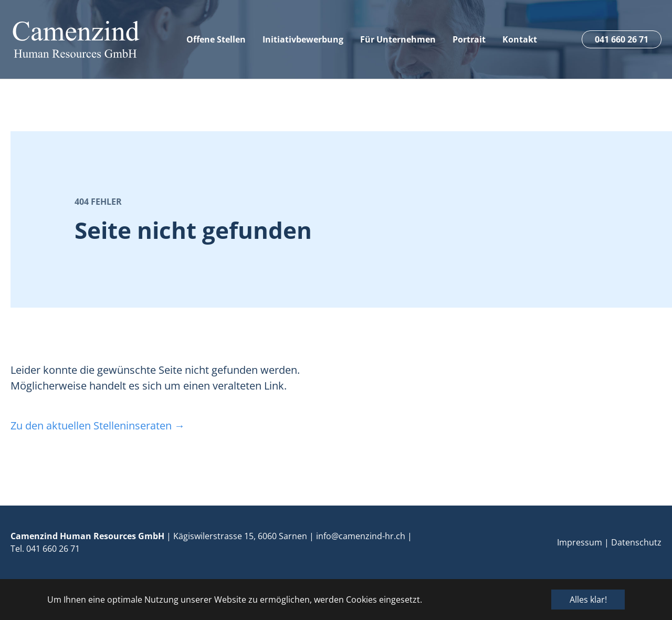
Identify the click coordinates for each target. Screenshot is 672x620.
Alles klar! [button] (588, 600)
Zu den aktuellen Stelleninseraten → (98, 425)
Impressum (580, 542)
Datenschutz (636, 542)
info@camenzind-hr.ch (361, 536)
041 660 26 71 (53, 549)
